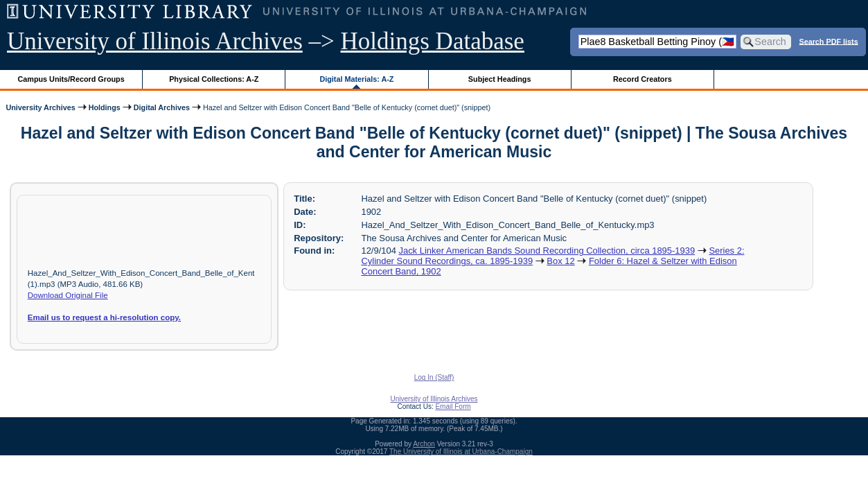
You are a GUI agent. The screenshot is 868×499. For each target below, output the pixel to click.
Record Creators (643, 79)
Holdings (105, 107)
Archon (424, 444)
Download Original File (68, 295)
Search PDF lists (828, 41)
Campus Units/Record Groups (71, 79)
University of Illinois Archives (155, 41)
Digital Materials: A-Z (356, 79)
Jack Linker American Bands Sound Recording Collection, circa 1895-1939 (547, 251)
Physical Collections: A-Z (214, 79)
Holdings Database (433, 41)
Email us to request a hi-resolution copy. (104, 317)
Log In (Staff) (434, 377)
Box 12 (560, 261)
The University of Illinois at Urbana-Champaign (461, 452)
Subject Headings (500, 79)
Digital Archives (162, 107)
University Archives (40, 107)
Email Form (453, 406)
